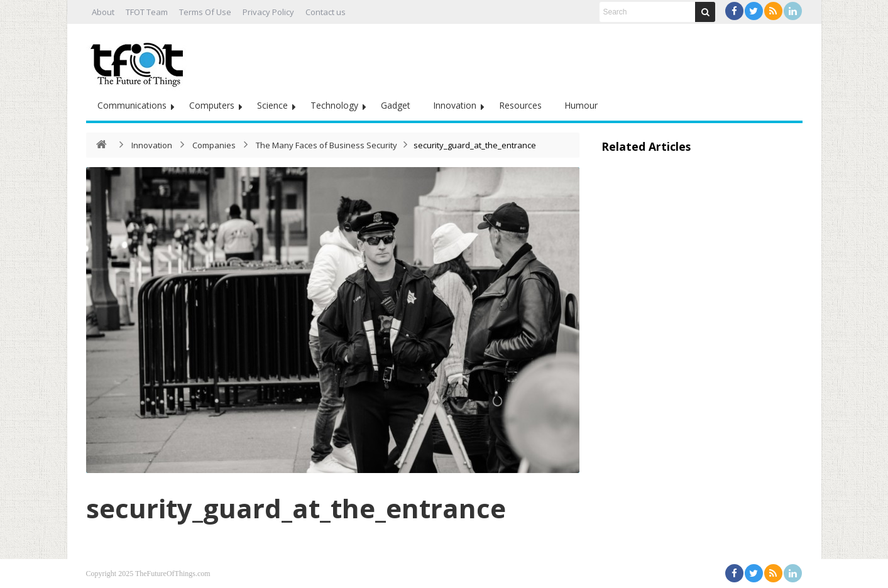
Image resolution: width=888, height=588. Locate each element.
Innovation (455, 105)
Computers (212, 105)
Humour (581, 105)
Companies (214, 145)
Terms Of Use (205, 12)
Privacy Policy (268, 12)
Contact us (326, 12)
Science (272, 105)
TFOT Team (147, 12)
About (103, 12)
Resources (520, 105)
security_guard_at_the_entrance (296, 508)
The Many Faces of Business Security (326, 145)
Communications (132, 105)
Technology (334, 105)
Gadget (396, 105)
